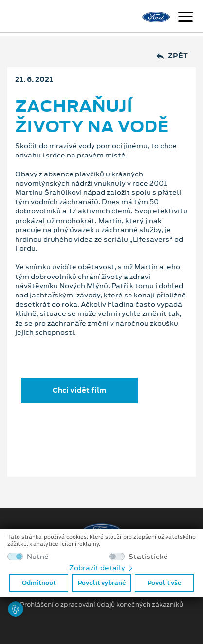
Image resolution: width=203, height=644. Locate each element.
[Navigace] (185, 18)
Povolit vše (164, 583)
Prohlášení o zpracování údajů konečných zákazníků (101, 605)
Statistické (148, 557)
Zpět (172, 56)
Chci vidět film (79, 390)
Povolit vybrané (102, 583)
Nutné (38, 557)
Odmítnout (39, 583)
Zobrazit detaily (102, 568)
